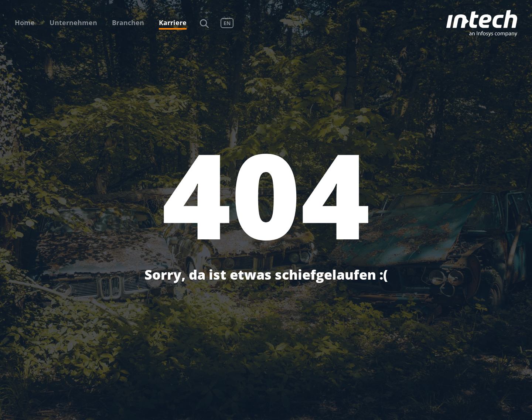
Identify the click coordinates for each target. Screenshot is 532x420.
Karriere (173, 23)
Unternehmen (73, 23)
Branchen (128, 23)
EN (227, 23)
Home (25, 23)
